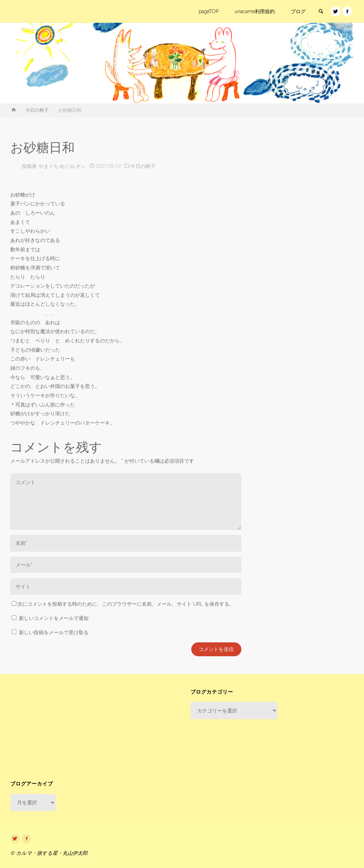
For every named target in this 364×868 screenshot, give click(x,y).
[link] (321, 12)
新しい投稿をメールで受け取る (54, 632)
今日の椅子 (37, 110)
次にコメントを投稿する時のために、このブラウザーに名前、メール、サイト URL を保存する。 (123, 604)
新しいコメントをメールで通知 (54, 618)
